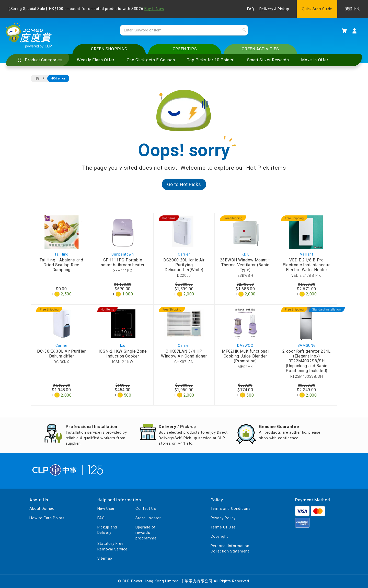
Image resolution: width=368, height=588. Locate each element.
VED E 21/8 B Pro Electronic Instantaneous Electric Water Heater (307, 265)
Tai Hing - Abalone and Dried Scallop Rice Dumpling (61, 265)
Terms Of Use (223, 527)
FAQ (251, 9)
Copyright (219, 537)
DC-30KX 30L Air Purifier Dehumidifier (61, 354)
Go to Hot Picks (184, 185)
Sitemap (105, 558)
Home (37, 79)
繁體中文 (353, 9)
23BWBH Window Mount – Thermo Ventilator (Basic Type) (245, 265)
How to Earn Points (47, 518)
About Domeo (42, 509)
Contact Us (146, 509)
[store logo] (30, 36)
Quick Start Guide (317, 9)
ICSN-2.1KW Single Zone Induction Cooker (123, 354)
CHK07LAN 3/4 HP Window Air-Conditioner (184, 354)
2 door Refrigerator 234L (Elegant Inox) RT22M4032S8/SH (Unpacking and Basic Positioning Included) (306, 361)
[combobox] (184, 30)
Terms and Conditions (231, 509)
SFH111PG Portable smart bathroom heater (123, 263)
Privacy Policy (223, 518)
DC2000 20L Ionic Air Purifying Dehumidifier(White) (184, 265)
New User (106, 509)
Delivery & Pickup (274, 9)
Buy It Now (154, 9)
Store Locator (148, 518)
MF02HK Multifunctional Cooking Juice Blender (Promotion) (245, 357)
